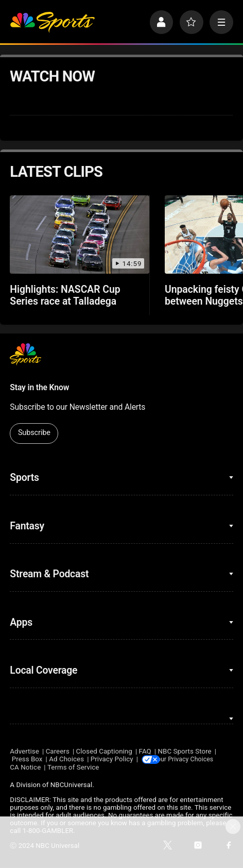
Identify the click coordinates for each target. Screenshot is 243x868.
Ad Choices (66, 760)
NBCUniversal (72, 786)
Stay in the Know (39, 387)
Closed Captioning (104, 751)
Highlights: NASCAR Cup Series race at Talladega (65, 295)
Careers (58, 751)
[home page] (52, 22)
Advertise (24, 751)
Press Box (27, 760)
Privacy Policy (112, 760)
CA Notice (25, 768)
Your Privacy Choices (195, 760)
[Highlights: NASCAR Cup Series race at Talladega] (80, 235)
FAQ (145, 751)
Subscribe (34, 433)
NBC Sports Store (185, 751)
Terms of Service (73, 768)
